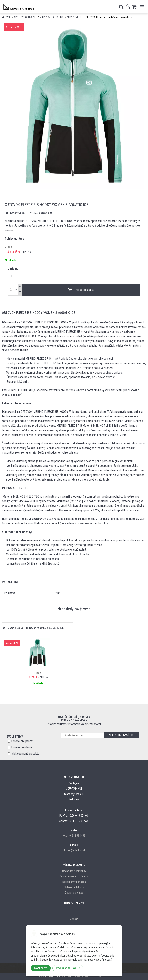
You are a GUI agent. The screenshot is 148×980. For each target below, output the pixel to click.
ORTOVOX (45, 213)
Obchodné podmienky (74, 871)
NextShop (66, 976)
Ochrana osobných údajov (74, 876)
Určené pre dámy (22, 747)
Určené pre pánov (22, 741)
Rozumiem (41, 968)
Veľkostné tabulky (74, 887)
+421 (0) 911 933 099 (74, 836)
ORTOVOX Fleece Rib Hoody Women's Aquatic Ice (33, 628)
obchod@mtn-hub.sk (74, 850)
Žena (57, 593)
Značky (74, 919)
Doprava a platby (74, 893)
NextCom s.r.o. (103, 976)
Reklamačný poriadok (74, 882)
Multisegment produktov (26, 753)
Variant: (13, 269)
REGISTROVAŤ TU (121, 735)
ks (16, 290)
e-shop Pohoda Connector (83, 976)
